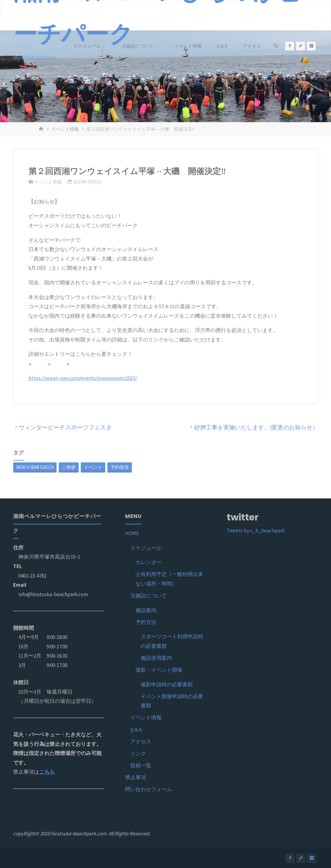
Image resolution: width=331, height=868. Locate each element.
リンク (138, 753)
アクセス (141, 742)
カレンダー (149, 562)
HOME (132, 533)
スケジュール (146, 548)
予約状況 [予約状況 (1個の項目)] (120, 467)
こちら (47, 772)
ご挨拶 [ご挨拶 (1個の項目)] (69, 467)
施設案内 (146, 610)
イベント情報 (65, 129)
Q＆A (136, 730)
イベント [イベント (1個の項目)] (93, 467)
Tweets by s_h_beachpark (256, 531)
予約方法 (146, 622)
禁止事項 (136, 777)
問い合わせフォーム (149, 789)
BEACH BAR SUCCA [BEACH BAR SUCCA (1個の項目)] (35, 467)
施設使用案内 (156, 658)
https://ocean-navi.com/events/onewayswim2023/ (83, 378)
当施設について (149, 596)
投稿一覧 (141, 765)
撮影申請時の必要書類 (167, 684)
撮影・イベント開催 (159, 670)
